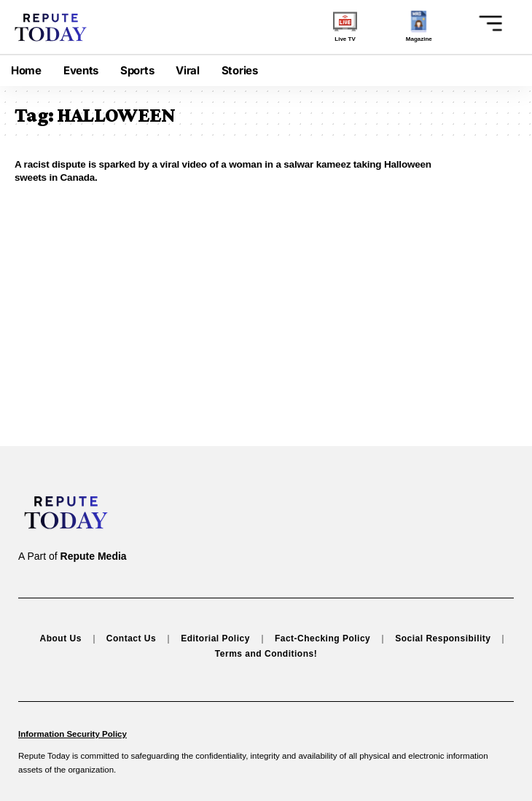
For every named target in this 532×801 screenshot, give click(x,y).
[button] (486, 23)
